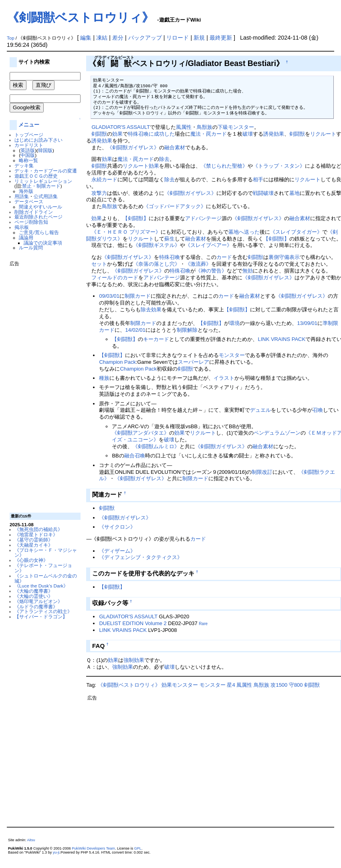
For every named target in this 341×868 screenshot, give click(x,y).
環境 (234, 323)
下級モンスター (236, 127)
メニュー (29, 125)
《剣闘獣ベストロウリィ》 (80, 17)
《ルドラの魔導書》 (36, 606)
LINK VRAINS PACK (281, 339)
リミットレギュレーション (43, 181)
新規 (199, 38)
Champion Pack (117, 362)
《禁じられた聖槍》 (224, 166)
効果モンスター (180, 685)
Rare (203, 624)
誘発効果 (274, 134)
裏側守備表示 (284, 257)
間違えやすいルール (40, 207)
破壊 (248, 134)
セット (99, 264)
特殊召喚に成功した (151, 134)
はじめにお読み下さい (38, 140)
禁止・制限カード (41, 186)
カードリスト (29, 145)
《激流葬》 (198, 264)
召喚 (318, 410)
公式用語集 (46, 196)
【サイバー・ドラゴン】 (41, 616)
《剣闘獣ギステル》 (156, 245)
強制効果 (134, 660)
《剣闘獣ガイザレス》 (133, 147)
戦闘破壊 (263, 193)
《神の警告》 (211, 271)
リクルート (323, 134)
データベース (29, 201)
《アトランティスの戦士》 (43, 611)
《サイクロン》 (117, 527)
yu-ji (56, 852)
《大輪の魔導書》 (34, 591)
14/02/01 (135, 330)
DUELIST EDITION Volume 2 (133, 623)
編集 (86, 38)
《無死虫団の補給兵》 (38, 529)
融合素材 (175, 147)
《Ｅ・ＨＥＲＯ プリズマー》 (126, 232)
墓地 (295, 193)
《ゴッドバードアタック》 (175, 206)
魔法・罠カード (209, 134)
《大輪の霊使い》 (34, 596)
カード (224, 257)
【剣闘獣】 (136, 218)
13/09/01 (307, 323)
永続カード (104, 179)
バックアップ (145, 38)
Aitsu (31, 840)
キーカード (156, 339)
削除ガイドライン (34, 212)
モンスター (232, 355)
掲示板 (22, 227)
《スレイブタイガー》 (296, 232)
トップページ (29, 135)
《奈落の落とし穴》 (156, 264)
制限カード (138, 296)
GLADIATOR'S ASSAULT (121, 127)
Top (11, 38)
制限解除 (187, 330)
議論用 (26, 238)
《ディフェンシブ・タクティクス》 (141, 557)
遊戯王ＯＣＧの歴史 (36, 176)
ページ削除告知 (31, 222)
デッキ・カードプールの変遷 (46, 171)
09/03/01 (109, 296)
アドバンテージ (203, 218)
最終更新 (221, 38)
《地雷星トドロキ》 (36, 534)
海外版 (26, 191)
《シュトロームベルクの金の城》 (46, 578)
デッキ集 (24, 165)
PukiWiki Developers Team (93, 848)
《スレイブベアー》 (209, 245)
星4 (231, 685)
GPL (138, 848)
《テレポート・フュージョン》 (43, 568)
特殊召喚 (169, 257)
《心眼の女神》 (31, 560)
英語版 (28, 150)
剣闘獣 (99, 134)
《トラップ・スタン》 (279, 166)
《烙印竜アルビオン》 (38, 601)
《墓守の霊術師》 (34, 540)
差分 (118, 38)
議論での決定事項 (43, 243)
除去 (164, 159)
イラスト (224, 378)
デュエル (260, 410)
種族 (104, 378)
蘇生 (169, 239)
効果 (117, 134)
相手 (258, 179)
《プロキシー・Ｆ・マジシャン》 (46, 553)
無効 (248, 271)
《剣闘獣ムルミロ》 (156, 446)
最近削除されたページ (38, 217)
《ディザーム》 (117, 551)
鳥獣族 (205, 127)
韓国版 (45, 150)
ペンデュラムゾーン (277, 433)
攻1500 (279, 685)
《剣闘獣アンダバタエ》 (140, 433)
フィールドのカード (115, 278)
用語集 (22, 196)
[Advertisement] (42, 387)
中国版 (28, 155)
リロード (178, 38)
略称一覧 (28, 160)
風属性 (184, 127)
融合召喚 (135, 456)
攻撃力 (99, 193)
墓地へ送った (244, 232)
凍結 (102, 38)
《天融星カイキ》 (34, 545)
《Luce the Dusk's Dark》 (41, 586)
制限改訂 (262, 472)
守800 (296, 685)
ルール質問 (31, 248)
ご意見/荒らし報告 (39, 232)
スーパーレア (194, 362)
